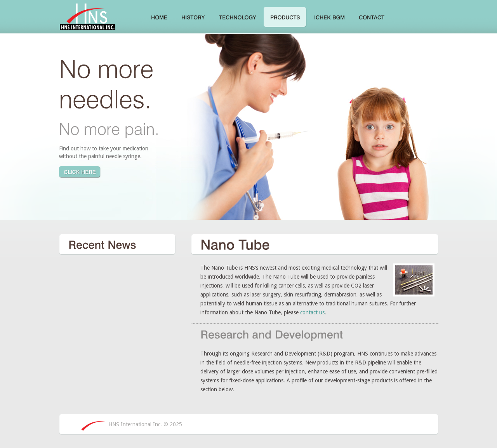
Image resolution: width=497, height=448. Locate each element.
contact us (312, 312)
